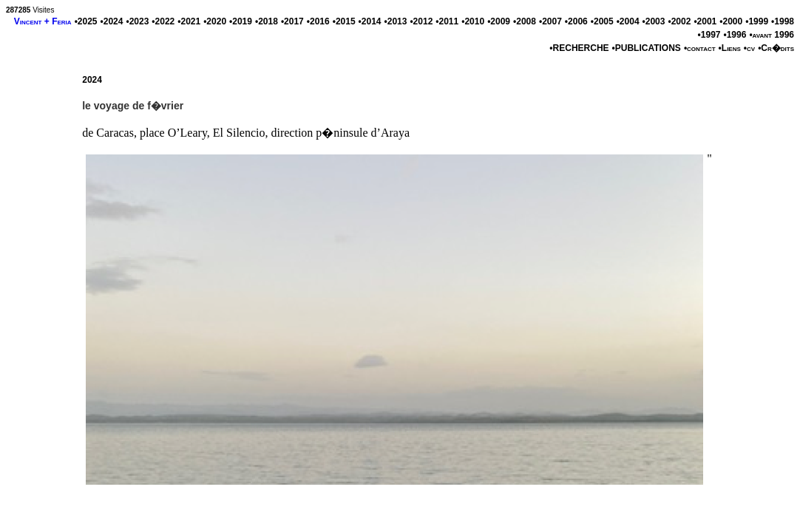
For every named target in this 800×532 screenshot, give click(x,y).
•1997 (709, 35)
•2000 (731, 21)
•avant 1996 (772, 35)
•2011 (447, 21)
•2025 (86, 21)
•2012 (421, 21)
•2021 (189, 21)
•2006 (576, 21)
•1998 (783, 21)
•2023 (137, 21)
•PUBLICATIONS (647, 48)
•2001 (705, 21)
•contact (700, 48)
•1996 (735, 35)
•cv (749, 48)
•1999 (757, 21)
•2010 (473, 21)
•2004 (628, 21)
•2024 (112, 21)
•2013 (396, 21)
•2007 (550, 21)
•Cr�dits (776, 48)
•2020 (215, 21)
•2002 (679, 21)
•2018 (267, 21)
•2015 (344, 21)
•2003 (654, 21)
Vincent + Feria (43, 21)
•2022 (163, 21)
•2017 (292, 21)
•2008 (525, 21)
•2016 (318, 21)
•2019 (241, 21)
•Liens (730, 48)
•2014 (370, 21)
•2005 (602, 21)
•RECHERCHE (579, 48)
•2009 (499, 21)
